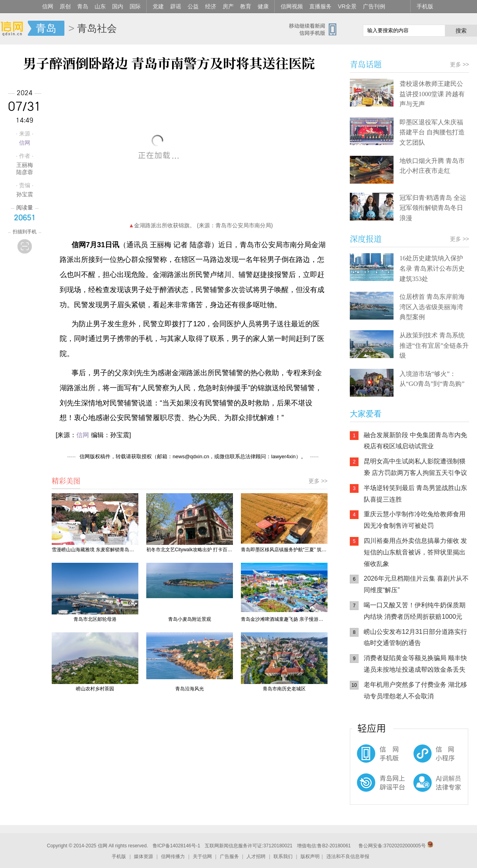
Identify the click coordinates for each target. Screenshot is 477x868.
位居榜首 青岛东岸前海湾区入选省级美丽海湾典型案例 (432, 307)
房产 (228, 6)
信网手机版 (374, 758)
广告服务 (229, 856)
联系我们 (283, 856)
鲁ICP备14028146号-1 (176, 846)
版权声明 (310, 856)
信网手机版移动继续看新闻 (316, 29)
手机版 (425, 6)
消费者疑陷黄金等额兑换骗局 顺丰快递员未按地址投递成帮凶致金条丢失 (415, 664)
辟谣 (176, 6)
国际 (135, 6)
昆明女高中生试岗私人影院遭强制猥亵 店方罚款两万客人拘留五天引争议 (415, 467)
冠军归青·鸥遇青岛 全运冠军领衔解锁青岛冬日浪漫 (433, 208)
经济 (211, 6)
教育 (246, 6)
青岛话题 (366, 64)
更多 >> (318, 481)
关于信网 (202, 856)
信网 (48, 6)
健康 (263, 6)
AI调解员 (421, 789)
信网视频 (292, 6)
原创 (65, 6)
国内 (118, 6)
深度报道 (366, 239)
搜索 (461, 31)
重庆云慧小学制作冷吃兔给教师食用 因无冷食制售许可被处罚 (415, 520)
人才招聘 (256, 856)
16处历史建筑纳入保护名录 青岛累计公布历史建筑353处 (432, 268)
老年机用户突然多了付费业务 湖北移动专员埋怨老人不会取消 (415, 690)
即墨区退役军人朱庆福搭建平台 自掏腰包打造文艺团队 (432, 132)
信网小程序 (421, 758)
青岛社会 (97, 28)
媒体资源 (143, 856)
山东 (100, 6)
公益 (193, 6)
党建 (158, 6)
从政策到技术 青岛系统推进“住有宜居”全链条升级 (434, 345)
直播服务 (320, 6)
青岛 (83, 6)
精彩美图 (66, 480)
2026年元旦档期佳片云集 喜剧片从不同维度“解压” (416, 584)
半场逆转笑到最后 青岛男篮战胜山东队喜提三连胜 (415, 494)
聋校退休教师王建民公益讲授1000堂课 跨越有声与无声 (432, 94)
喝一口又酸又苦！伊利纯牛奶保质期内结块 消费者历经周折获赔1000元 (415, 611)
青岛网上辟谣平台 (374, 789)
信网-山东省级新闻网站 (14, 29)
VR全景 (347, 6)
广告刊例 (374, 6)
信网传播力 (173, 856)
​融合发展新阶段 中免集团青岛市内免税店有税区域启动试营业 (415, 441)
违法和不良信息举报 (348, 856)
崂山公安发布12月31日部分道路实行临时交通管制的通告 (415, 637)
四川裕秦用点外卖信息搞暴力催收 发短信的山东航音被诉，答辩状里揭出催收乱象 (415, 552)
